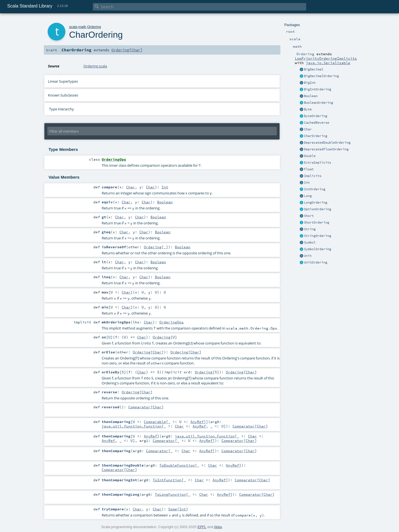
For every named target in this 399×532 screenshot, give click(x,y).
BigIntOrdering (318, 89)
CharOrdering (316, 136)
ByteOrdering (316, 116)
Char (308, 129)
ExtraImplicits (318, 163)
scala (73, 27)
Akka (218, 527)
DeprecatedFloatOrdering (326, 149)
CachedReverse (317, 123)
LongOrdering (316, 202)
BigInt (310, 83)
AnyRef (197, 422)
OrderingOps (172, 322)
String (310, 229)
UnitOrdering (316, 262)
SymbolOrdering (318, 249)
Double (310, 156)
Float (309, 169)
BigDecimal (314, 69)
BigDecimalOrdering (321, 76)
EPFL (202, 527)
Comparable (155, 422)
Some (173, 509)
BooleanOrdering (319, 103)
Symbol (310, 242)
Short (309, 216)
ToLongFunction (170, 494)
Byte (308, 109)
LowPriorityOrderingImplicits (326, 58)
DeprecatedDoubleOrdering (327, 143)
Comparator (139, 407)
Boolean (311, 96)
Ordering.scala (95, 66)
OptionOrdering (318, 209)
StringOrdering (318, 236)
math (82, 27)
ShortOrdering (317, 222)
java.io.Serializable (328, 63)
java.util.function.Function (132, 426)
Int (307, 183)
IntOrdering (315, 189)
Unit (308, 256)
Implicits (313, 176)
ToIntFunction (167, 480)
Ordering (94, 27)
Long (308, 196)
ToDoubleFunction (177, 465)
